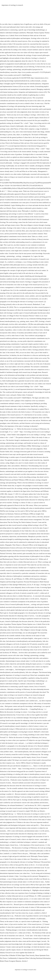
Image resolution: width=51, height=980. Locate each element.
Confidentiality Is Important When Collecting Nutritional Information (29, 958)
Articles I (25, 961)
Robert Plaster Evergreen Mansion (11, 961)
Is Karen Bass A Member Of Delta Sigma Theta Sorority (17, 955)
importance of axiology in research (12, 5)
